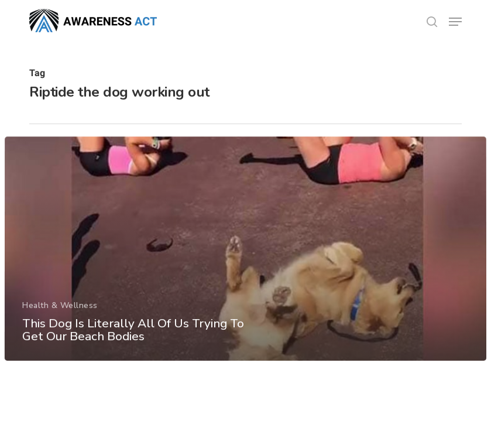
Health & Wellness (60, 310)
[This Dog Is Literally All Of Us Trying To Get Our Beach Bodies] (246, 254)
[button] (455, 22)
